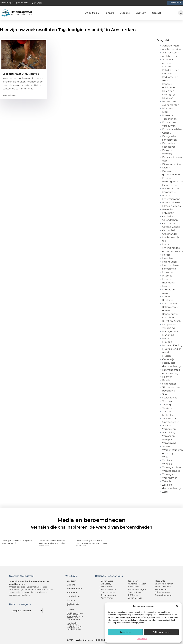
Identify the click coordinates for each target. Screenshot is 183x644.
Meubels (167, 342)
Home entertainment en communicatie (173, 248)
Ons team (141, 13)
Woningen (168, 474)
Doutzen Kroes (108, 592)
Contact (157, 13)
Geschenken (170, 223)
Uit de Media (92, 13)
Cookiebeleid (142, 639)
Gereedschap (170, 220)
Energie (167, 196)
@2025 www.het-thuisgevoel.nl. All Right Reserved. (91, 640)
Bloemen (168, 108)
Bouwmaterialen (172, 129)
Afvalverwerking (172, 49)
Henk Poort (133, 586)
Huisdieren (169, 258)
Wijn (165, 457)
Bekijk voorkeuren (161, 632)
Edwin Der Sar (135, 598)
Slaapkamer (169, 384)
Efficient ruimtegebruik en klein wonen (173, 182)
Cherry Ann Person (164, 584)
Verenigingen (170, 433)
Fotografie (168, 213)
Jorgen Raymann (163, 595)
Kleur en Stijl (170, 304)
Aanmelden (72, 593)
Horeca (166, 255)
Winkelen (168, 460)
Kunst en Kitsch (171, 321)
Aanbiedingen (9, 95)
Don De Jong (134, 592)
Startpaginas (170, 398)
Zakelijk (167, 481)
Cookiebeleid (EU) (73, 605)
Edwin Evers (107, 581)
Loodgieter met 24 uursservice (21, 74)
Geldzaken (168, 216)
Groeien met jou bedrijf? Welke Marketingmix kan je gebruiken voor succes (52, 543)
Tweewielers (169, 419)
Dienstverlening (172, 164)
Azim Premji (107, 598)
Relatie (166, 380)
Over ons (125, 13)
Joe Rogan (133, 581)
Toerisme (168, 408)
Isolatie (166, 286)
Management (170, 331)
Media (166, 338)
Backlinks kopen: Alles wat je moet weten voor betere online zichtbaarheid (75, 616)
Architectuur (170, 56)
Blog (165, 112)
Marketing (168, 335)
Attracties (168, 60)
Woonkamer (170, 478)
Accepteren (126, 632)
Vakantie (167, 426)
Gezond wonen (171, 227)
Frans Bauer (107, 586)
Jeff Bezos (133, 595)
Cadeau (167, 133)
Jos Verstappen (108, 595)
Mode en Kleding (172, 345)
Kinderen (168, 300)
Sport (165, 394)
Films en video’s (171, 206)
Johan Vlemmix (163, 592)
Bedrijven (168, 98)
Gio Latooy (106, 584)
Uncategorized (171, 422)
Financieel (168, 209)
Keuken (167, 297)
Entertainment (171, 199)
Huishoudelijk (170, 262)
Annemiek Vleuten (137, 584)
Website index (74, 596)
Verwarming (169, 443)
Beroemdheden (74, 589)
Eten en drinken (172, 202)
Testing (167, 405)
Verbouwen (169, 429)
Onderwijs (168, 359)
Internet (167, 276)
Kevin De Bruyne (163, 586)
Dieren (166, 168)
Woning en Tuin (172, 467)
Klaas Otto (160, 581)
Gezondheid (169, 230)
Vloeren (167, 446)
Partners (109, 13)
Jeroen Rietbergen (137, 589)
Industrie (168, 272)
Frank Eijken (161, 589)
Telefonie (167, 401)
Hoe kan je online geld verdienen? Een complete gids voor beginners (74, 626)
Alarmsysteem (171, 53)
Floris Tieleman (108, 589)
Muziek (166, 356)
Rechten (167, 377)
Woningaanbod (171, 471)
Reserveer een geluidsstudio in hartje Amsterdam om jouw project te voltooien (91, 543)
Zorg (165, 492)
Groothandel (170, 234)
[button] (177, 606)
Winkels (167, 464)
